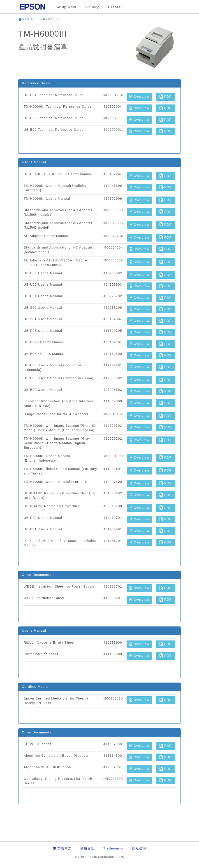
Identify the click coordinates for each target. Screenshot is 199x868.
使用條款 (87, 848)
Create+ (116, 7)
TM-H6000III (35, 19)
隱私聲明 (139, 848)
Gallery (92, 7)
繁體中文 (62, 848)
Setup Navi (66, 7)
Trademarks (113, 848)
